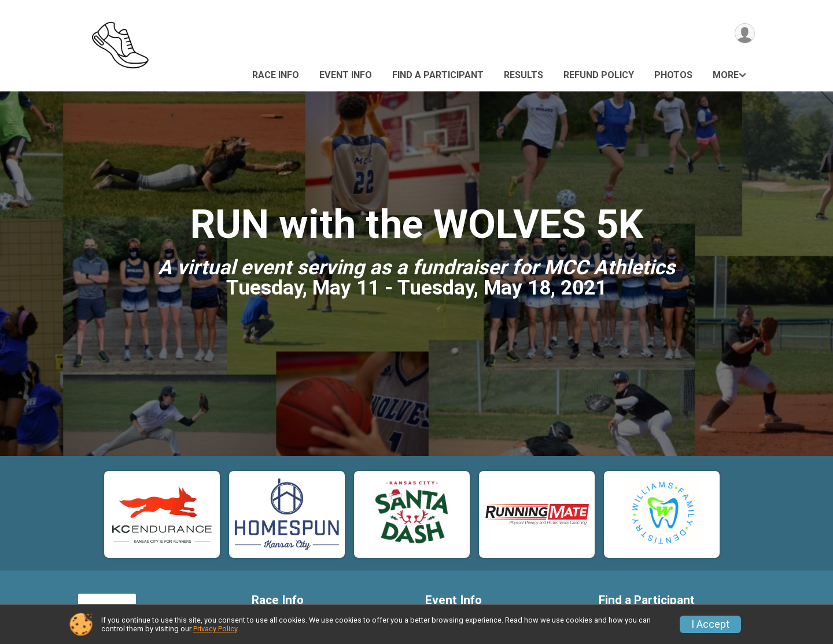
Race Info (276, 75)
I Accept (710, 624)
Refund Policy (599, 75)
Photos (673, 75)
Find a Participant (438, 75)
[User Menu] (744, 34)
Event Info (346, 75)
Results (524, 75)
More (726, 75)
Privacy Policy (215, 629)
